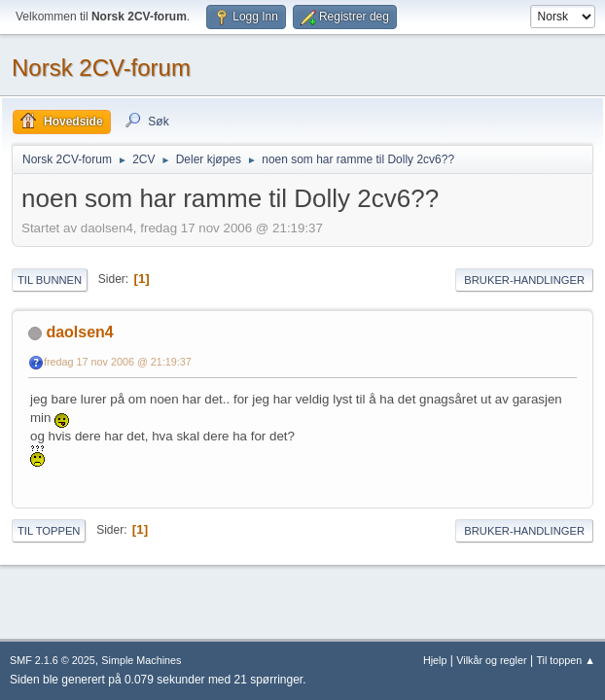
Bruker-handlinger (524, 280)
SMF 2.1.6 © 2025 (53, 660)
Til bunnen (50, 280)
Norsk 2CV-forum (101, 68)
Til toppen (49, 531)
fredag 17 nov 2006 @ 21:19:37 (118, 362)
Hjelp (435, 660)
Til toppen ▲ (566, 660)
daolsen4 (79, 332)
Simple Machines (141, 660)
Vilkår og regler (491, 660)
